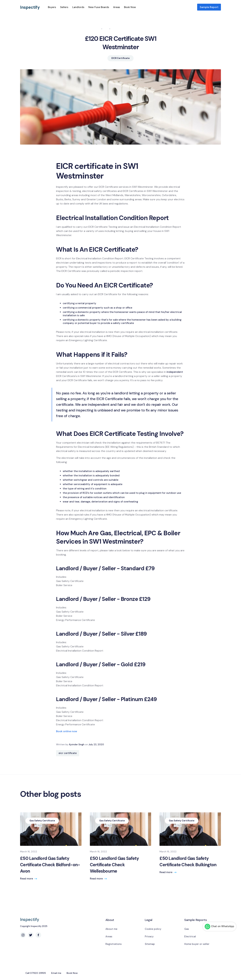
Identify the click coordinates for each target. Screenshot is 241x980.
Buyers (52, 7)
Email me (56, 973)
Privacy (149, 936)
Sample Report (209, 7)
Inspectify (30, 7)
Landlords (78, 7)
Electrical (190, 936)
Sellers (64, 7)
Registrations (114, 944)
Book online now (67, 731)
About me (111, 929)
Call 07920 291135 (36, 973)
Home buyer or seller (197, 944)
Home (97, 29)
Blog (106, 29)
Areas (117, 7)
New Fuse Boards (99, 7)
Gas (187, 929)
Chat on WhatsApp (219, 927)
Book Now (130, 7)
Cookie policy (153, 929)
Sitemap (150, 944)
